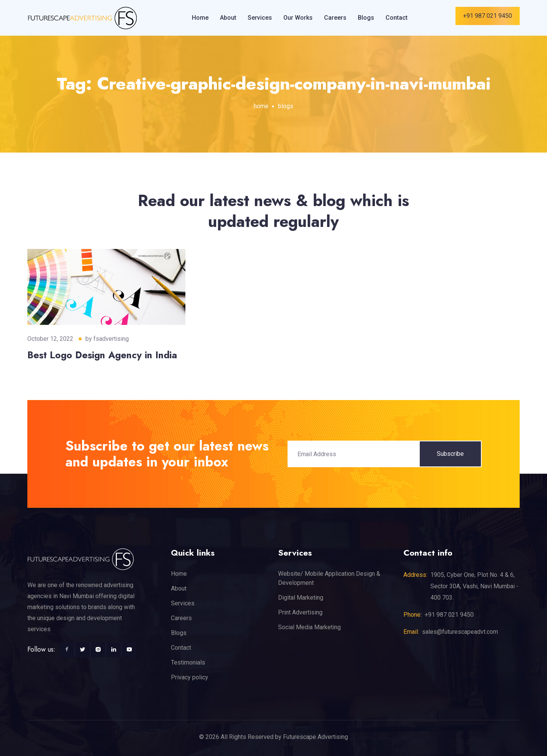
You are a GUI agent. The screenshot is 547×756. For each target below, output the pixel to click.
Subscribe (450, 454)
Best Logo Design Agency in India (102, 355)
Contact (397, 18)
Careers (335, 18)
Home (200, 18)
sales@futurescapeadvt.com (460, 632)
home (261, 106)
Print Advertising (300, 612)
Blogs (366, 18)
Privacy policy (190, 677)
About (228, 18)
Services (260, 18)
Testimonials (188, 662)
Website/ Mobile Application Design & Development (329, 578)
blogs (286, 106)
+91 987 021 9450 (488, 16)
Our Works (298, 18)
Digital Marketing (301, 598)
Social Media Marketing (309, 627)
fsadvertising (111, 339)
